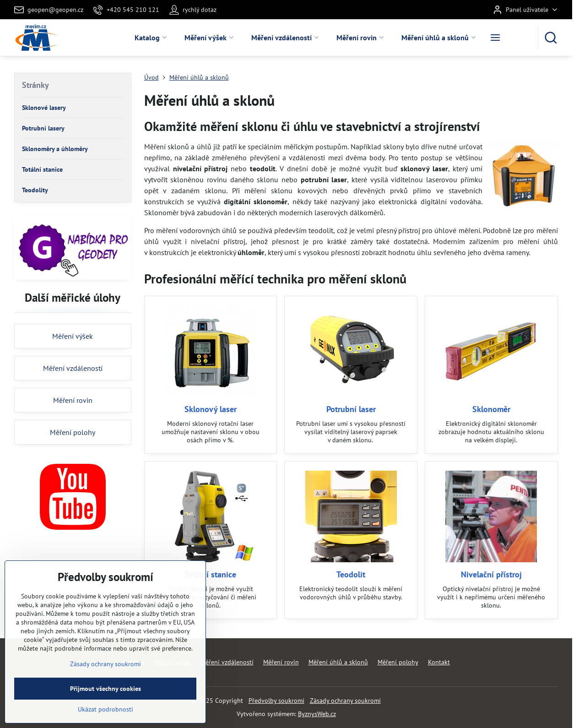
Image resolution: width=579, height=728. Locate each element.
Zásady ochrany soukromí (345, 701)
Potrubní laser (351, 409)
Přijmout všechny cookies (106, 701)
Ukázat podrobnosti (106, 722)
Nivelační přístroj (491, 574)
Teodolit (351, 574)
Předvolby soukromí (276, 701)
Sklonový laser (211, 409)
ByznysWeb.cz (317, 714)
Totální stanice (210, 574)
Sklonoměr (491, 409)
